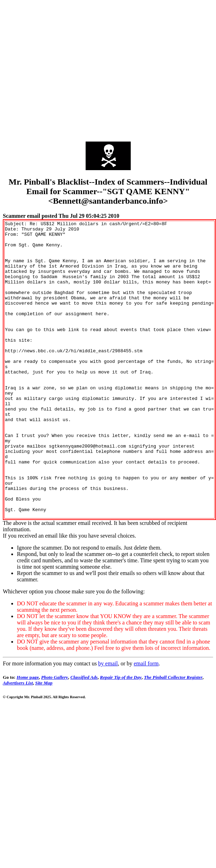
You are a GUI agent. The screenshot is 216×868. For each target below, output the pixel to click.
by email (108, 723)
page (28, 737)
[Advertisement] (66, 69)
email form (146, 723)
